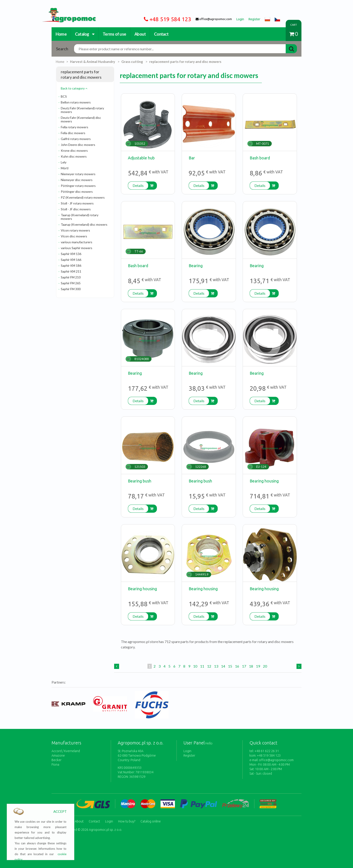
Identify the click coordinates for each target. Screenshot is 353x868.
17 (244, 666)
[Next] (299, 666)
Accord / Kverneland (66, 751)
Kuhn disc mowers (74, 156)
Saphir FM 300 (71, 289)
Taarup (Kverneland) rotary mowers (80, 217)
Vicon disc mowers (74, 236)
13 (216, 666)
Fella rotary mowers (75, 127)
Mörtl (65, 168)
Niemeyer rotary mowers (78, 174)
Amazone (58, 755)
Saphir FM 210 (71, 277)
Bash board (260, 158)
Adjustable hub (141, 158)
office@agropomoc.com (276, 760)
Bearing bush (140, 481)
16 (237, 666)
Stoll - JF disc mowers (76, 209)
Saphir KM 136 (71, 254)
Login (187, 751)
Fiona (55, 765)
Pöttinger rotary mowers (78, 186)
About (140, 34)
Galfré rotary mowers (76, 139)
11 (202, 666)
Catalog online (151, 821)
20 (265, 666)
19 (258, 666)
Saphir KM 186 (71, 265)
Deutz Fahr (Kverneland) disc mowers (81, 119)
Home (61, 34)
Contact (161, 34)
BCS (64, 96)
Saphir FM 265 (71, 283)
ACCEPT (60, 811)
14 (223, 666)
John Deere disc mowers (78, 145)
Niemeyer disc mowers (77, 180)
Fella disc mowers (73, 133)
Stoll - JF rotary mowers (77, 203)
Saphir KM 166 (71, 260)
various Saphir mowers (77, 248)
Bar (192, 158)
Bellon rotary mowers (76, 102)
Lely (64, 162)
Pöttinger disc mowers (77, 192)
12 (209, 666)
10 (195, 666)
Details (138, 185)
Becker (57, 760)
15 (230, 666)
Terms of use (114, 34)
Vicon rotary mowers (75, 230)
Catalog (85, 34)
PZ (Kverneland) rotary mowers (83, 197)
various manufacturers (77, 242)
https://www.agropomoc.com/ (66, 10)
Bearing (196, 266)
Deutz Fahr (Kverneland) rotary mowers (82, 110)
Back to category (74, 88)
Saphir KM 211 (71, 271)
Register (189, 755)
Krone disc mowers (74, 150)
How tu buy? (127, 821)
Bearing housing (264, 481)
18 (251, 666)
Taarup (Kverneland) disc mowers (84, 224)
